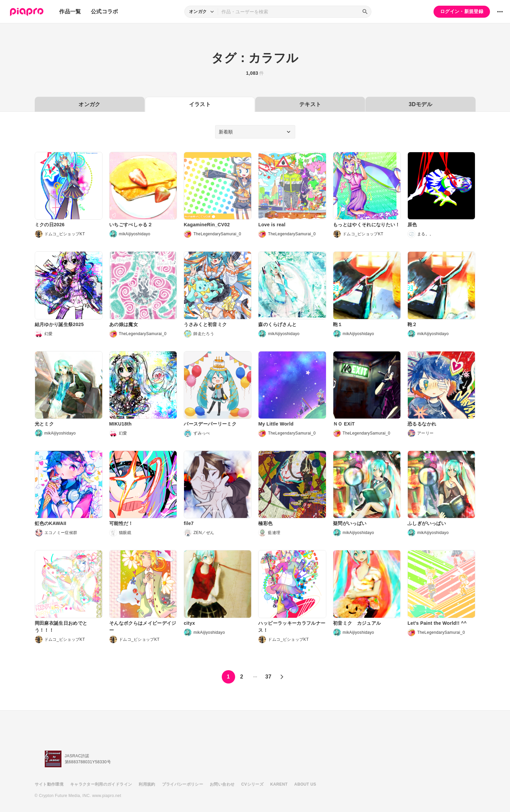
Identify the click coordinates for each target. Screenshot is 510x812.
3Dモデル (420, 104)
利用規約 (147, 784)
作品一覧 (70, 12)
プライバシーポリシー (183, 784)
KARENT (279, 784)
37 (268, 677)
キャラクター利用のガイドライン (101, 784)
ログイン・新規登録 (462, 11)
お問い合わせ (222, 784)
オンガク (89, 104)
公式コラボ (105, 12)
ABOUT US (305, 784)
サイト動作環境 (49, 784)
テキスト (310, 104)
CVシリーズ (252, 784)
